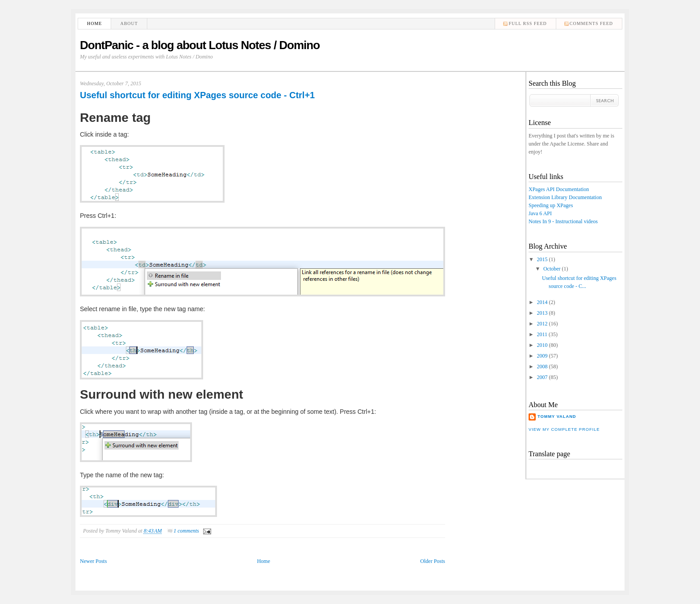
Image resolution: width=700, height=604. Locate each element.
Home (94, 23)
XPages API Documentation (559, 189)
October (552, 269)
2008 (542, 367)
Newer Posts (93, 561)
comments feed (591, 23)
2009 (542, 356)
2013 (542, 313)
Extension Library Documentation (565, 197)
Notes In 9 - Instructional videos (563, 221)
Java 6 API (540, 213)
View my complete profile (564, 429)
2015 (542, 259)
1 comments (186, 531)
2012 (542, 324)
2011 (542, 334)
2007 (542, 377)
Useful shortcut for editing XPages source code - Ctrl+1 (197, 95)
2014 (542, 302)
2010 (542, 345)
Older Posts (433, 561)
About (129, 23)
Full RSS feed (527, 23)
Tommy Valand (557, 417)
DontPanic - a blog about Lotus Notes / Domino (200, 45)
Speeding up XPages (551, 205)
